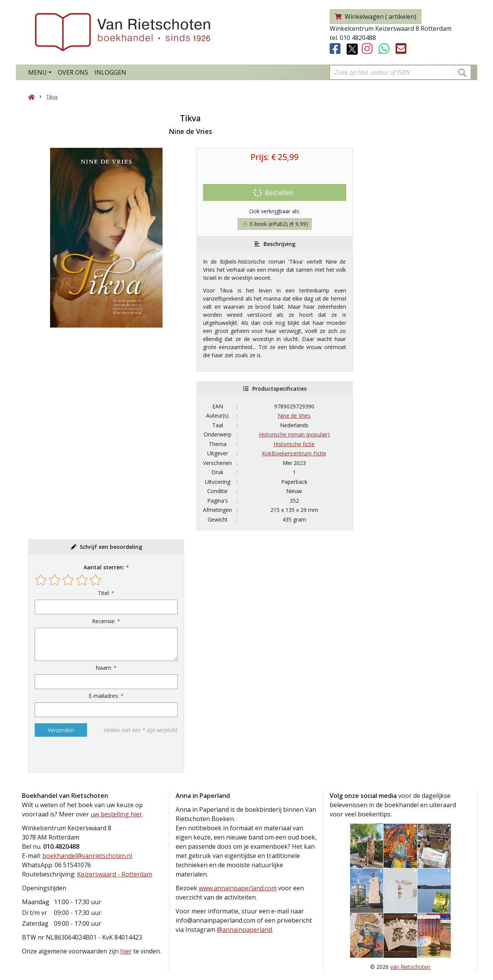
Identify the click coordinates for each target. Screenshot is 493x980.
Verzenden (61, 730)
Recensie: (104, 621)
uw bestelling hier (116, 814)
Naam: (104, 668)
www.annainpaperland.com (238, 888)
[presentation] (84, 754)
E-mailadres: (104, 696)
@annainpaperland (244, 930)
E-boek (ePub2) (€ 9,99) (275, 224)
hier (126, 951)
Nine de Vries (294, 416)
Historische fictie (294, 444)
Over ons (73, 72)
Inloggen (110, 72)
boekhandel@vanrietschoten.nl (87, 856)
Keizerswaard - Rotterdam (115, 874)
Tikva (52, 97)
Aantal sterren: (104, 567)
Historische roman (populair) (294, 434)
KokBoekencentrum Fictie (294, 453)
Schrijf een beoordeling (111, 547)
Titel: (104, 593)
